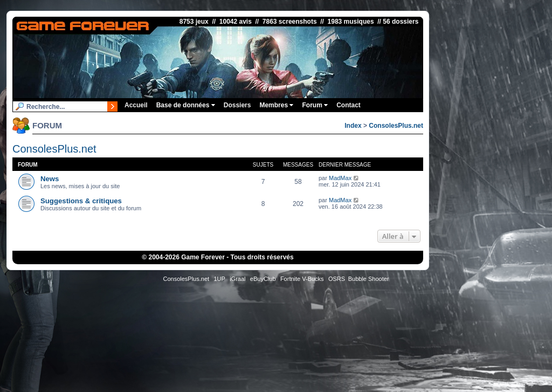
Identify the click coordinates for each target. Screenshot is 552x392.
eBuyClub (263, 279)
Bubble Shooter (369, 279)
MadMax (340, 178)
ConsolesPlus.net (396, 126)
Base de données (186, 105)
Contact (349, 105)
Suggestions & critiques (81, 201)
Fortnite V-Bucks (302, 279)
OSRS (337, 279)
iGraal (237, 279)
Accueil (136, 105)
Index (353, 126)
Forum (315, 105)
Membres (276, 105)
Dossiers (237, 105)
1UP (219, 279)
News (50, 179)
